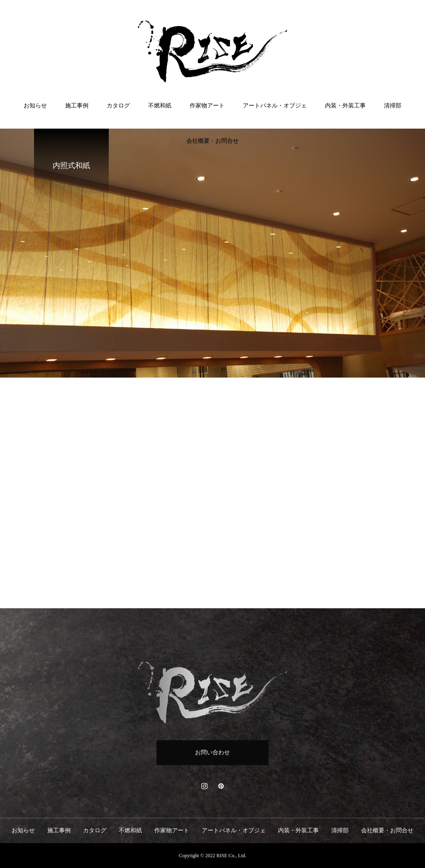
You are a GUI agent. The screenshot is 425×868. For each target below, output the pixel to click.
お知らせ (35, 106)
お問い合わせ (212, 752)
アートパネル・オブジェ (275, 106)
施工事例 (77, 106)
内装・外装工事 (345, 106)
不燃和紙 (160, 106)
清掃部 (393, 106)
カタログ (118, 106)
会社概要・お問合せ (212, 141)
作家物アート (207, 106)
